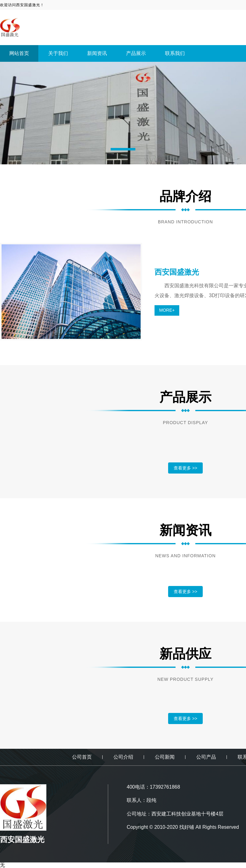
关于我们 (58, 53)
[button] (123, 149)
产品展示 (136, 53)
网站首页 (19, 53)
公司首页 (82, 757)
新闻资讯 (97, 53)
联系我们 (175, 53)
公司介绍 (123, 757)
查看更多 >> (185, 468)
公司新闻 (165, 757)
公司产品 (206, 757)
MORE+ (167, 310)
